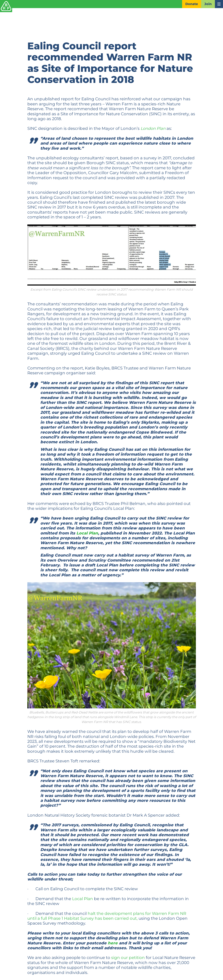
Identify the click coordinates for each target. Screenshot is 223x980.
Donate (192, 4)
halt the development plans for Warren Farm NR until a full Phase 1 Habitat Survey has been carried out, (107, 916)
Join (208, 4)
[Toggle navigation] (219, 4)
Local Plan (87, 533)
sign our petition (128, 958)
